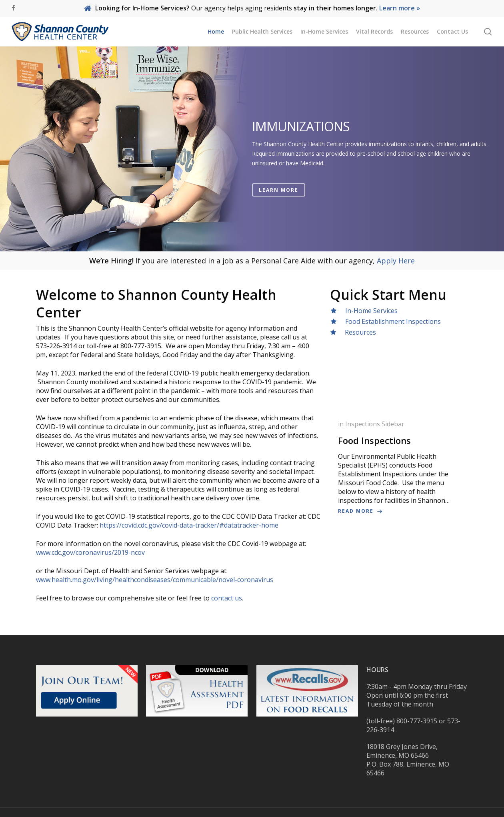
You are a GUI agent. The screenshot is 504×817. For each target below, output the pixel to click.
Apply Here (396, 261)
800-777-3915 (417, 721)
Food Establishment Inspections (390, 321)
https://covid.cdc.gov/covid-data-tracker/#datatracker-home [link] (189, 525)
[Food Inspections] (399, 468)
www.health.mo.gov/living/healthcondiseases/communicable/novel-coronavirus (155, 580)
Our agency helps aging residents (252, 8)
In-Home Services (371, 311)
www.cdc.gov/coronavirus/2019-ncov (90, 552)
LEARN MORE (279, 190)
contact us (227, 598)
